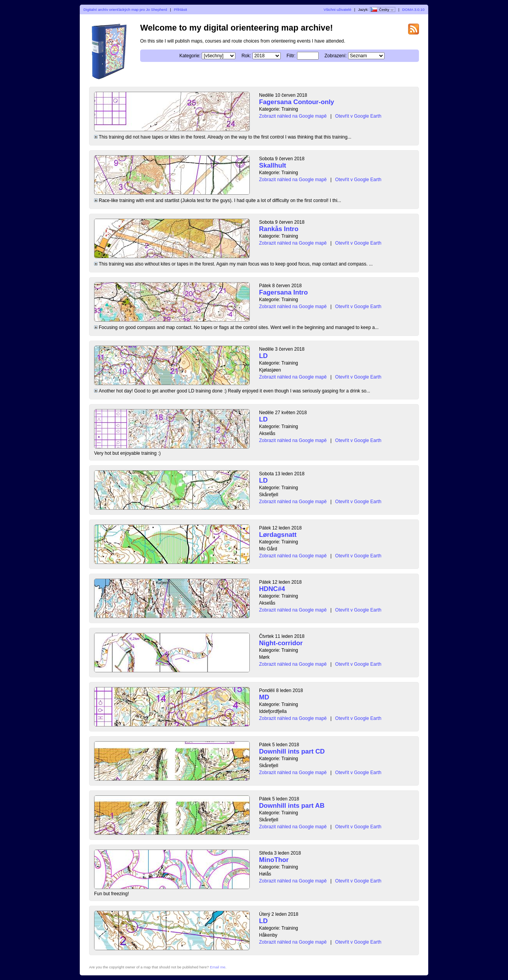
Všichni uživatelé (337, 9)
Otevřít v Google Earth (358, 116)
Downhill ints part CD (292, 751)
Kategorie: (190, 56)
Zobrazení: (336, 56)
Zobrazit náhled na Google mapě (293, 116)
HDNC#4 (272, 589)
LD (263, 356)
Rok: (246, 56)
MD (264, 697)
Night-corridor (281, 643)
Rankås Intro (279, 229)
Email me (218, 967)
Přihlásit (180, 9)
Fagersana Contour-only (297, 102)
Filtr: (291, 56)
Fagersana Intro (283, 292)
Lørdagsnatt (278, 535)
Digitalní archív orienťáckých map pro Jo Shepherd (125, 9)
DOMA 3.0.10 (414, 9)
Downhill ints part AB (292, 806)
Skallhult (273, 165)
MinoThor (274, 860)
